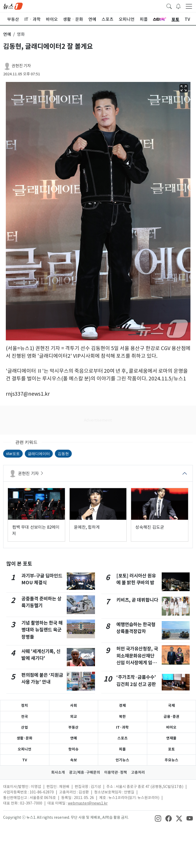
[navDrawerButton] (189, 6)
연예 (74, 738)
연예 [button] (7, 34)
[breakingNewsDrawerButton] (178, 6)
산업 (25, 727)
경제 (122, 705)
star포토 (13, 454)
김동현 (63, 454)
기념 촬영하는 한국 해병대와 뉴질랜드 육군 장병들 (42, 630)
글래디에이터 (39, 454)
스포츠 (123, 738)
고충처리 (138, 772)
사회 (74, 705)
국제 (171, 705)
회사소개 (58, 772)
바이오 (171, 727)
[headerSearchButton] (169, 6)
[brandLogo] (13, 6)
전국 (25, 717)
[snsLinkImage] (158, 818)
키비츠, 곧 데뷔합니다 (137, 600)
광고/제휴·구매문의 (85, 772)
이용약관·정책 (116, 772)
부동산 (73, 727)
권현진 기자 (21, 66)
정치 (25, 705)
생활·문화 (25, 738)
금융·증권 (171, 717)
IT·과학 (122, 727)
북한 (122, 717)
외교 (74, 717)
